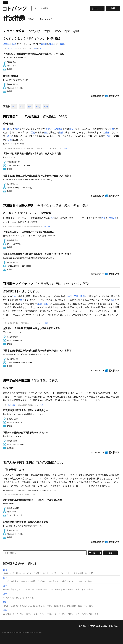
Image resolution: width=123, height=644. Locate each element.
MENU (5, 2)
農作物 (44, 44)
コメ (5, 129)
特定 (70, 296)
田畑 (76, 296)
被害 (30, 107)
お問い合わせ (114, 626)
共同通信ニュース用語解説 (21, 116)
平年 (46, 133)
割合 (22, 300)
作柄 (51, 44)
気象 (113, 300)
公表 (112, 129)
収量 (104, 218)
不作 (10, 136)
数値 (61, 133)
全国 (10, 140)
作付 (46, 304)
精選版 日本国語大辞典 (18, 206)
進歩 (40, 304)
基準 (14, 44)
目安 (71, 129)
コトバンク (15, 8)
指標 (47, 129)
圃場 (83, 296)
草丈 (38, 107)
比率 (22, 107)
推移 (14, 107)
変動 (46, 107)
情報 (35, 48)
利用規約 (82, 626)
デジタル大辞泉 (14, 31)
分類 (108, 136)
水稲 (10, 129)
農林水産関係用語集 (17, 380)
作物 (14, 296)
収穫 (17, 129)
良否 (52, 218)
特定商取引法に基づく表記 (97, 626)
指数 (62, 44)
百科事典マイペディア (18, 284)
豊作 (107, 133)
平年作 (6, 44)
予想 (33, 133)
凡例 (40, 48)
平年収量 (112, 218)
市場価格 (58, 129)
